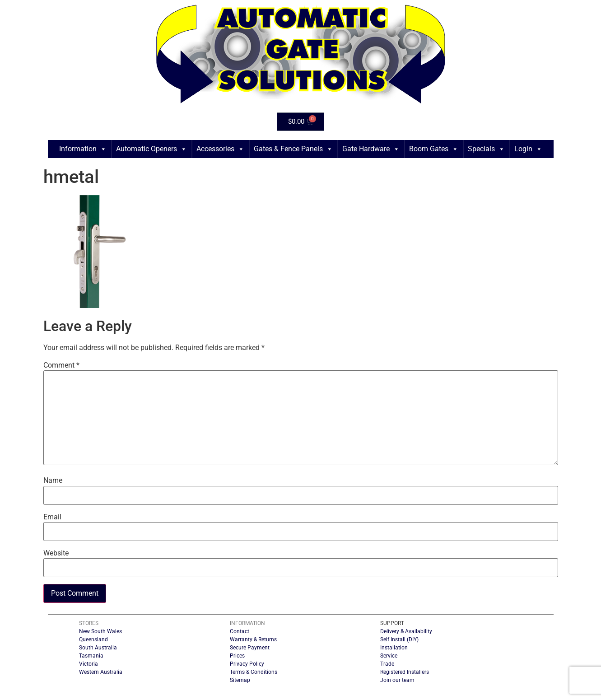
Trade (387, 664)
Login (528, 149)
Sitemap (240, 680)
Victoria (89, 664)
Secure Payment (250, 648)
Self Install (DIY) (399, 639)
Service (389, 656)
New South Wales (100, 631)
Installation (394, 648)
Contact (240, 631)
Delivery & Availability (406, 631)
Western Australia (101, 672)
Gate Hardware (371, 149)
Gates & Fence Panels (293, 149)
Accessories (220, 149)
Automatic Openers (151, 149)
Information (83, 149)
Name (53, 481)
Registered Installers (405, 672)
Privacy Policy (247, 664)
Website (56, 553)
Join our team (397, 680)
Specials (486, 149)
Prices (237, 656)
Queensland (93, 639)
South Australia (98, 648)
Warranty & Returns (253, 639)
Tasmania (91, 656)
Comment (61, 365)
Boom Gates (434, 149)
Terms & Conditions (254, 672)
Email (52, 517)
